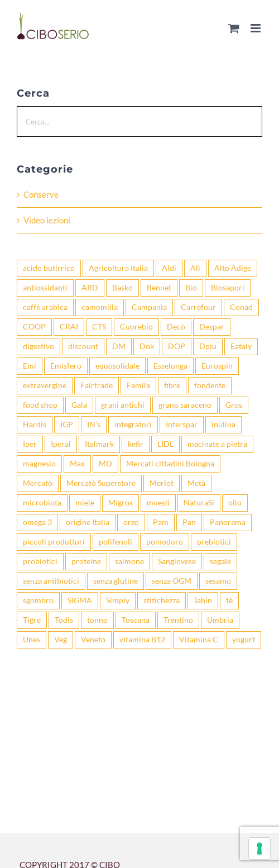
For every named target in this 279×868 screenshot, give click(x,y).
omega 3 (37, 522)
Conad (241, 307)
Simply (118, 600)
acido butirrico (49, 268)
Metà (196, 483)
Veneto (93, 640)
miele (85, 503)
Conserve (41, 194)
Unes (32, 640)
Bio (191, 288)
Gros (234, 405)
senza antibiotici (51, 581)
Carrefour (198, 307)
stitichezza (162, 600)
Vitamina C (199, 640)
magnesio (39, 464)
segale (220, 561)
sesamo (218, 581)
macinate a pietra (217, 444)
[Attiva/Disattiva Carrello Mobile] (234, 28)
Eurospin (217, 366)
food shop (40, 405)
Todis (64, 620)
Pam (161, 522)
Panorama (228, 522)
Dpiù (208, 346)
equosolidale (117, 366)
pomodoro (165, 542)
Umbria (220, 620)
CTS (99, 327)
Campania (149, 307)
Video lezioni (47, 220)
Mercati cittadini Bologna (170, 464)
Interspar (182, 425)
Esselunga (170, 366)
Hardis (35, 425)
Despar (212, 327)
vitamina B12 (142, 640)
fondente (210, 385)
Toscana (136, 620)
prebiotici (214, 542)
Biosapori (228, 288)
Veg (61, 640)
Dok (147, 346)
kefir (136, 444)
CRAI (69, 327)
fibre (172, 385)
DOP (177, 346)
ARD (90, 288)
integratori (133, 425)
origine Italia (88, 522)
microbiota (42, 503)
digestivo (39, 346)
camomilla (100, 307)
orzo (131, 522)
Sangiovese (177, 561)
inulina (223, 425)
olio (235, 503)
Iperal (61, 444)
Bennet (159, 288)
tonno (97, 620)
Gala (79, 405)
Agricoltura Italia (118, 268)
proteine (86, 561)
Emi (30, 366)
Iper (30, 444)
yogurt (244, 640)
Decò (176, 327)
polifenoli (116, 542)
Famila (138, 385)
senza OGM (172, 581)
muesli (158, 503)
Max (77, 464)
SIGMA (80, 600)
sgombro (38, 600)
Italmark (99, 444)
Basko (122, 288)
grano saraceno (185, 405)
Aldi (169, 268)
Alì (195, 268)
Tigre (32, 620)
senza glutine (116, 581)
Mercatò (38, 483)
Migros (121, 503)
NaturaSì (199, 503)
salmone (129, 561)
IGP (67, 425)
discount (83, 346)
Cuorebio (136, 327)
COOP (34, 327)
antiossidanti (45, 288)
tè (229, 600)
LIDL (165, 444)
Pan (189, 522)
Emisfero (66, 366)
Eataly (241, 346)
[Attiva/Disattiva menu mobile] (256, 28)
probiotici (40, 561)
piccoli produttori (54, 542)
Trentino (178, 620)
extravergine (45, 385)
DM (119, 346)
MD (105, 464)
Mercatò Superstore (101, 483)
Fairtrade (97, 385)
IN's (94, 425)
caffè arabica (45, 307)
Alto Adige (233, 268)
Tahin (203, 600)
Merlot (162, 483)
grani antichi (123, 405)
